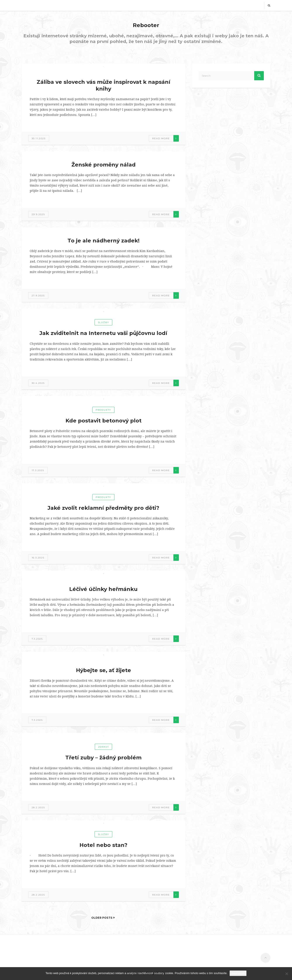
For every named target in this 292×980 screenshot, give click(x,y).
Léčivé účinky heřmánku (103, 589)
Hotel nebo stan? (103, 845)
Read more (161, 138)
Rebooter (146, 25)
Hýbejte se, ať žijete (104, 670)
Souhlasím (238, 973)
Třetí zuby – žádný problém (103, 758)
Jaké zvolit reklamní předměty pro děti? (103, 508)
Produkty (103, 410)
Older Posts (102, 918)
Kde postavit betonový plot (104, 421)
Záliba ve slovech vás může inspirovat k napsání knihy (104, 85)
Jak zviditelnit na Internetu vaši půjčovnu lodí (103, 333)
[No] (287, 974)
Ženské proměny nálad (104, 165)
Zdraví (104, 747)
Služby (104, 322)
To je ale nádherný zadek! (104, 241)
